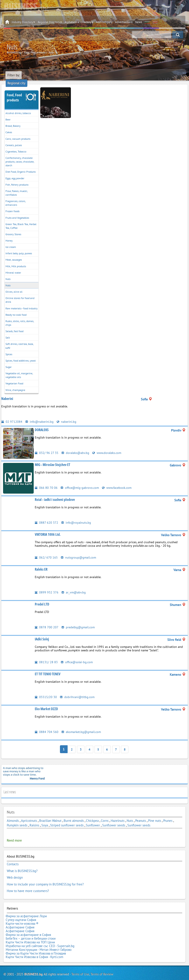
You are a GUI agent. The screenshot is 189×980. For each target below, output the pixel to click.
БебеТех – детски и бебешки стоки (31, 923)
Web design (15, 869)
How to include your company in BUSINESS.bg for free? (45, 875)
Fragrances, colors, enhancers (16, 197)
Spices (9, 348)
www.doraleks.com (108, 447)
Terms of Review (102, 955)
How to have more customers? (28, 881)
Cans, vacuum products (18, 133)
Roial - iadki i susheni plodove (55, 494)
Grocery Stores (13, 228)
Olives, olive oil (14, 286)
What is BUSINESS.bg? (22, 863)
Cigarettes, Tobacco (16, 146)
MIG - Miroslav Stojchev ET (52, 459)
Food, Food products (14, 92)
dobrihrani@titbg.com (78, 691)
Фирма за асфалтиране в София (28, 920)
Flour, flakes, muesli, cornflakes (17, 187)
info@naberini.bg (40, 416)
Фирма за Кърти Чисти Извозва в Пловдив (36, 935)
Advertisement (124, 22)
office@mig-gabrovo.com (80, 482)
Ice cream (11, 241)
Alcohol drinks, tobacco (18, 107)
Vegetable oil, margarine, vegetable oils (19, 369)
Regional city (33, 75)
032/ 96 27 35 (47, 447)
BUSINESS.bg (33, 955)
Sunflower (93, 819)
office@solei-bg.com (78, 656)
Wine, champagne (15, 384)
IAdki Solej (42, 633)
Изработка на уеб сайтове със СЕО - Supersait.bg (40, 929)
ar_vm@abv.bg (74, 586)
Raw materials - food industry (22, 302)
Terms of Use (80, 955)
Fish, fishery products (17, 179)
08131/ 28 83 (46, 656)
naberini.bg (67, 416)
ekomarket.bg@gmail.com (82, 726)
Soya (45, 819)
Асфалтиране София (20, 914)
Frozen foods (12, 205)
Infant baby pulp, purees (19, 247)
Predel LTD (42, 598)
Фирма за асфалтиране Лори (26, 906)
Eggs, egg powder (15, 172)
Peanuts (141, 814)
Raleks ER (41, 563)
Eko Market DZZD (46, 703)
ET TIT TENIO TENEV (48, 668)
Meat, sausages (14, 254)
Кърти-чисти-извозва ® (22, 912)
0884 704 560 (47, 726)
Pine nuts (155, 814)
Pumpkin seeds (17, 819)
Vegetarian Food (14, 377)
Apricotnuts (29, 814)
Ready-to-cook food (16, 309)
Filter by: (14, 75)
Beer (8, 114)
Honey (9, 235)
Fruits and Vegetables (17, 212)
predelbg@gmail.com (79, 621)
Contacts (13, 857)
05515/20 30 (46, 691)
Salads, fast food (14, 325)
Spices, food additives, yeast (21, 355)
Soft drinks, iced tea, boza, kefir (20, 340)
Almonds (13, 814)
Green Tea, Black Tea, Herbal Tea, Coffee (21, 220)
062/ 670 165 (46, 551)
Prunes (168, 814)
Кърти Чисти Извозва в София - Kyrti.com (34, 938)
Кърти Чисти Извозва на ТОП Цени (30, 926)
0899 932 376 (47, 586)
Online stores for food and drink (20, 294)
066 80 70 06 (46, 482)
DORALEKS (42, 424)
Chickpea (92, 814)
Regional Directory (50, 22)
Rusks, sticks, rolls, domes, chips (20, 317)
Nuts (8, 273)
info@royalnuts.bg (76, 517)
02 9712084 (12, 416)
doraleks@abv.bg (76, 447)
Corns (105, 814)
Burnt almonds (74, 814)
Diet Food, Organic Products (21, 166)
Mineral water (13, 267)
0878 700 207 (47, 621)
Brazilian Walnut (50, 814)
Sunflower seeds (114, 819)
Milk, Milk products (16, 260)
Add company (104, 22)
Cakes (9, 126)
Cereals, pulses (14, 139)
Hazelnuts (118, 814)
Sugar (9, 361)
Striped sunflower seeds (67, 819)
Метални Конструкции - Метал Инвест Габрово (39, 932)
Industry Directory (23, 22)
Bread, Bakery (13, 120)
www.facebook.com (119, 482)
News (139, 22)
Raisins (35, 819)
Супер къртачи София (21, 908)
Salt (8, 332)
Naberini (7, 393)
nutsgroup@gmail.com (79, 551)
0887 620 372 (46, 517)
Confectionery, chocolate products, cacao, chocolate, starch (20, 156)
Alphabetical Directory (79, 22)
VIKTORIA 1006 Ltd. (48, 529)
